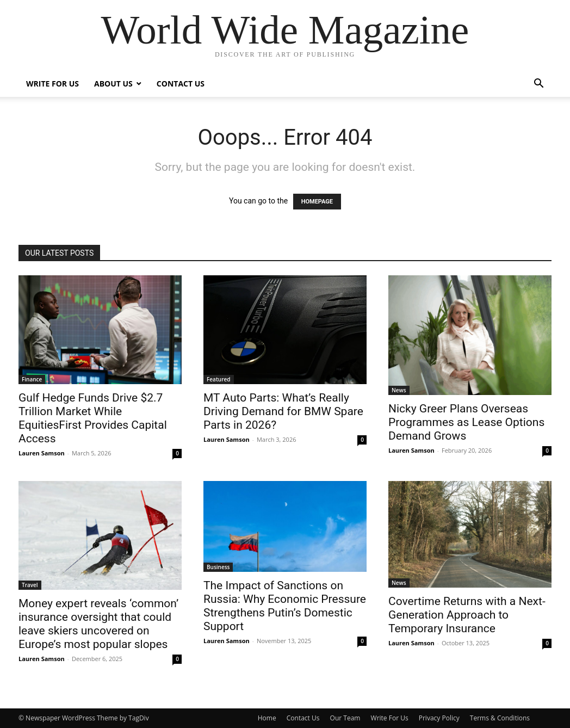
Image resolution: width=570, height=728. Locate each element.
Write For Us (52, 84)
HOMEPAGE (317, 202)
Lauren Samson (42, 453)
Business (218, 567)
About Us (113, 84)
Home (267, 718)
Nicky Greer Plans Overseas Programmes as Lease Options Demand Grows (466, 422)
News (399, 390)
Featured (219, 379)
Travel (30, 585)
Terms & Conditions (500, 718)
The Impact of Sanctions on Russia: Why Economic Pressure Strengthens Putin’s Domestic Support (285, 606)
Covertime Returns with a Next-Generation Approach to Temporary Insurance (467, 615)
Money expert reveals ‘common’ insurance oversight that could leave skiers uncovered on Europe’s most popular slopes (98, 624)
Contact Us (181, 84)
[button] (538, 85)
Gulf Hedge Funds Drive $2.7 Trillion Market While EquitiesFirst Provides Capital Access (93, 418)
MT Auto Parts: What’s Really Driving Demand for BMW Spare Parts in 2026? (283, 411)
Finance (32, 379)
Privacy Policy (439, 718)
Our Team (345, 718)
